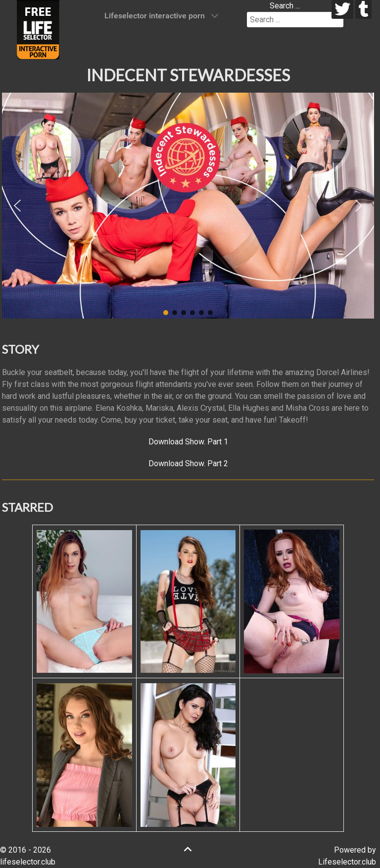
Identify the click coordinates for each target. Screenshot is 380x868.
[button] (17, 206)
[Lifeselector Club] (38, 29)
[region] (188, 206)
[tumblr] (363, 9)
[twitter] (343, 9)
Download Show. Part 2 (188, 463)
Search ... (285, 6)
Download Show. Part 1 (188, 442)
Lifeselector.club (347, 862)
